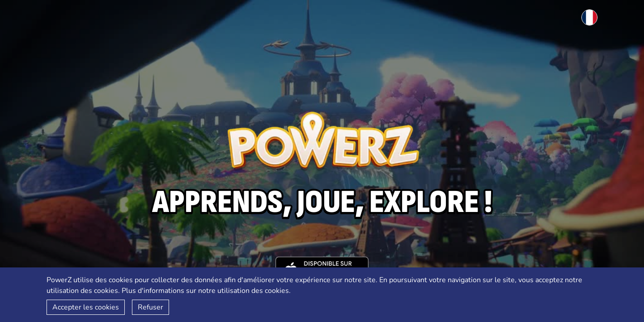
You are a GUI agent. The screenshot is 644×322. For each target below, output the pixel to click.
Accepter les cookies (86, 307)
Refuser (150, 307)
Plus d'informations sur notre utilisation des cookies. (206, 291)
